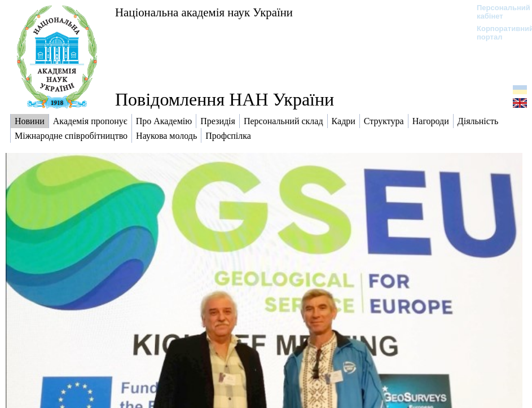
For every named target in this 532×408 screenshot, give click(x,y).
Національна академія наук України (204, 12)
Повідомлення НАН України (225, 99)
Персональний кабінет (498, 12)
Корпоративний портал (498, 33)
